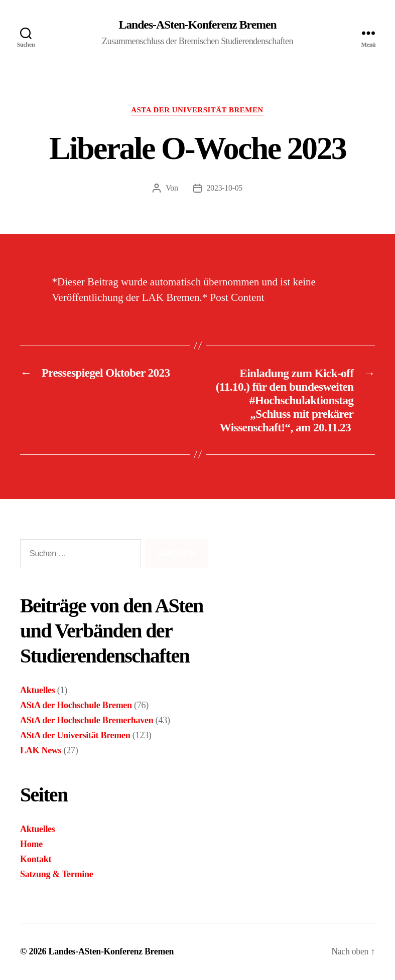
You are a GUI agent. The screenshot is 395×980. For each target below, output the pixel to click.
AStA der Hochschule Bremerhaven (87, 720)
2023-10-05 (224, 188)
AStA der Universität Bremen (198, 110)
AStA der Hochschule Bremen (76, 705)
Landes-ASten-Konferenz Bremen (197, 25)
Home (31, 844)
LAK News (41, 750)
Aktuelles (38, 690)
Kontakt (36, 859)
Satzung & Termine (56, 874)
